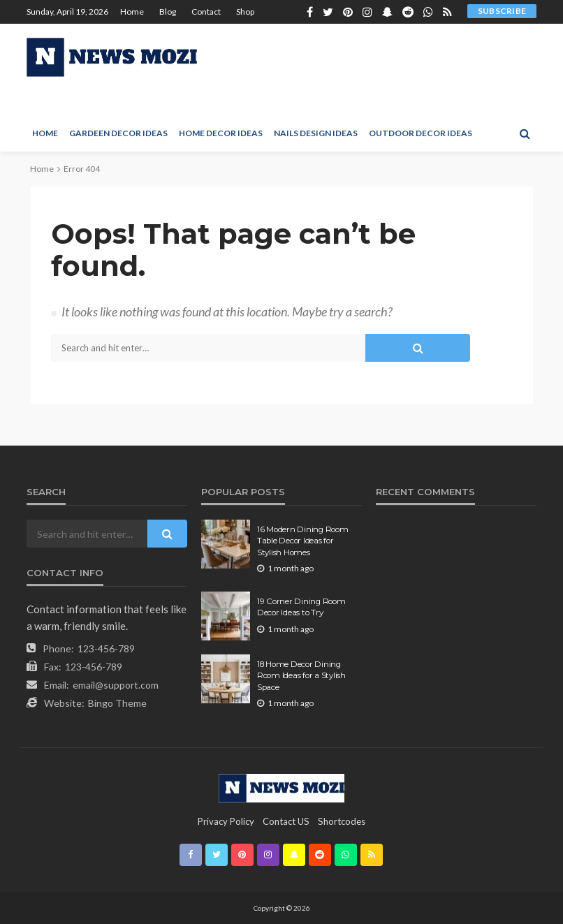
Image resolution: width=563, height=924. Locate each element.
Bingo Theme (117, 703)
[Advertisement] (367, 69)
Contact (206, 12)
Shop (245, 12)
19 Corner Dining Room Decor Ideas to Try (301, 607)
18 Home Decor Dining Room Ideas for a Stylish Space (301, 676)
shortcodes (342, 821)
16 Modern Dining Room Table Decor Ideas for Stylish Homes (303, 541)
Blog (168, 12)
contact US (286, 821)
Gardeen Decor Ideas (118, 133)
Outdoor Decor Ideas (421, 133)
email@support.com (116, 685)
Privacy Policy (226, 821)
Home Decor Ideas (221, 133)
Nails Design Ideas (316, 133)
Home (132, 12)
